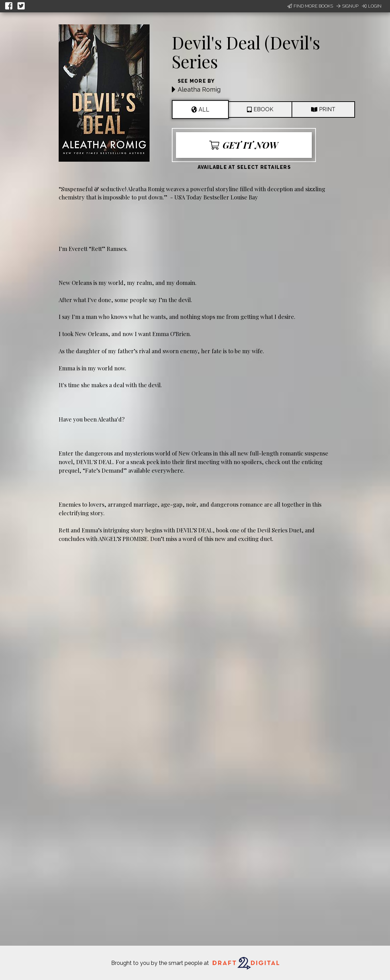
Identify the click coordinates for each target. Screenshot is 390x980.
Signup (347, 6)
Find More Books (310, 6)
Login (372, 6)
